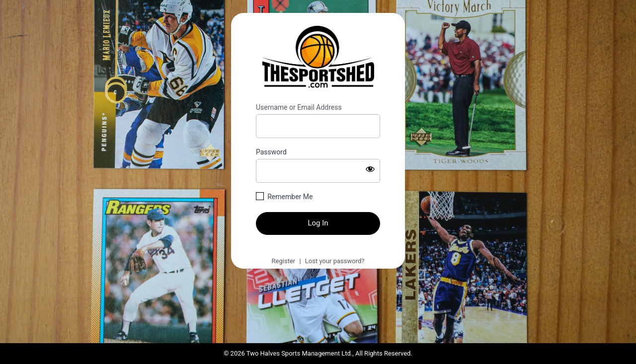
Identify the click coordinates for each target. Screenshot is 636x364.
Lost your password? (335, 261)
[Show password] (370, 169)
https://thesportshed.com (318, 58)
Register (284, 261)
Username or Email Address (299, 107)
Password (271, 152)
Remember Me (290, 197)
